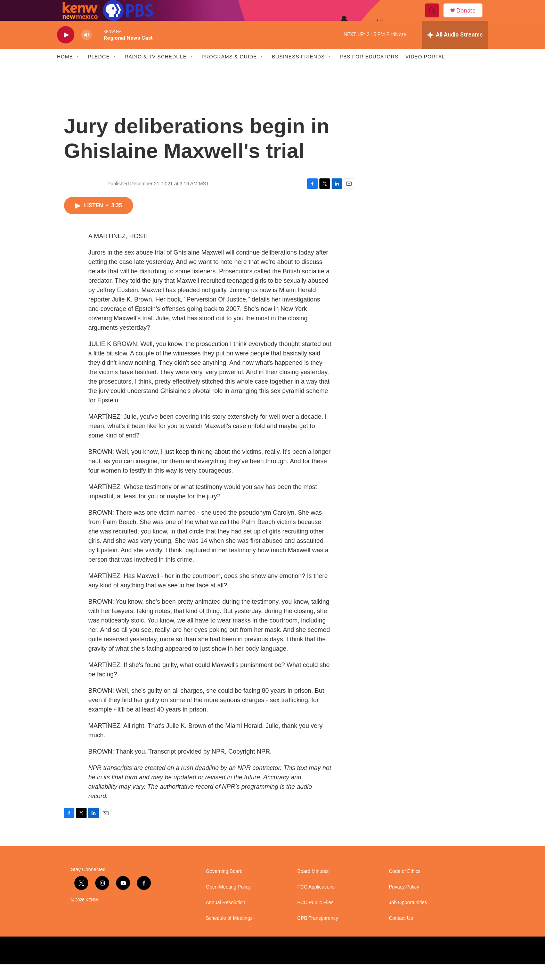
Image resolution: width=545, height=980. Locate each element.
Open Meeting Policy (228, 903)
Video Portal (425, 72)
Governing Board (224, 887)
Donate (470, 18)
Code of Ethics (405, 887)
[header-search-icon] (435, 18)
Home (65, 72)
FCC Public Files (315, 918)
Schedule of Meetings (229, 934)
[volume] (87, 51)
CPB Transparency (318, 934)
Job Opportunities (408, 918)
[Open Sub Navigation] (78, 72)
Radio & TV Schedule (156, 72)
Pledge (99, 72)
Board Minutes (313, 887)
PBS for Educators (369, 72)
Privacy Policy (404, 903)
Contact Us (401, 934)
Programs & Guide (229, 72)
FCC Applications (316, 903)
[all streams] (455, 50)
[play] (66, 51)
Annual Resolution (226, 918)
